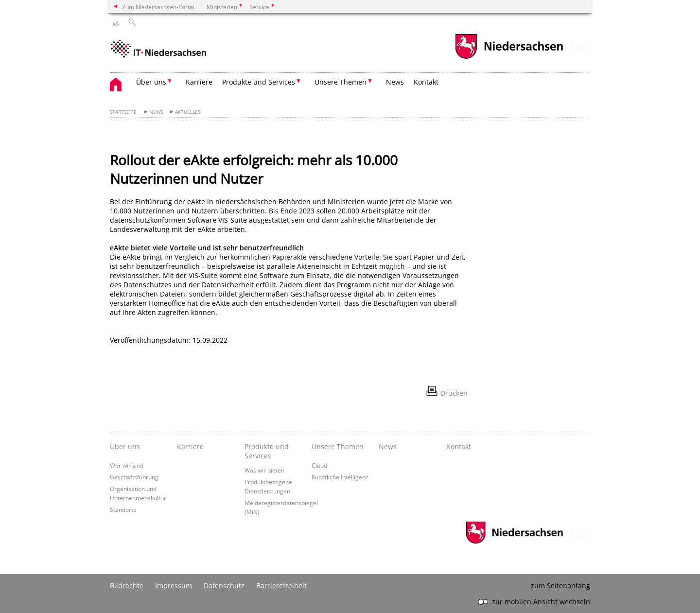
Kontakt (426, 82)
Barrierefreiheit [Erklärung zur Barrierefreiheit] (281, 586)
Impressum (174, 586)
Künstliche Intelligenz (340, 477)
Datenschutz (224, 586)
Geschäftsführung (134, 477)
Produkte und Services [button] (259, 82)
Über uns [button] (151, 82)
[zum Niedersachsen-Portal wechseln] (509, 58)
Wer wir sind (127, 465)
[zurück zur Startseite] (158, 50)
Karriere (199, 82)
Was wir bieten (264, 470)
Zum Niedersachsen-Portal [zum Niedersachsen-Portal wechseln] (158, 7)
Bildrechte (127, 586)
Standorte (123, 509)
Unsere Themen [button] (341, 82)
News (395, 82)
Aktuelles (188, 112)
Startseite (123, 112)
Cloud (319, 465)
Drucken (454, 393)
